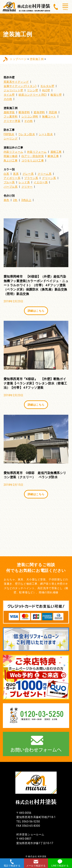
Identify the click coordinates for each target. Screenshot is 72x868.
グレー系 (28, 174)
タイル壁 (9, 95)
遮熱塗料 (39, 112)
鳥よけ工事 (11, 160)
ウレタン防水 (27, 134)
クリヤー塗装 (12, 121)
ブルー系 (9, 182)
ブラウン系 (31, 178)
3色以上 (26, 200)
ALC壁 (46, 90)
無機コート (49, 117)
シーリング (11, 138)
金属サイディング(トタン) (20, 86)
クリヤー (27, 187)
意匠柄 (53, 112)
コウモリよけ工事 (33, 160)
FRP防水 (9, 134)
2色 (15, 200)
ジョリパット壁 (13, 90)
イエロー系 (41, 182)
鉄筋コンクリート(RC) (33, 95)
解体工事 (53, 156)
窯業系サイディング (16, 82)
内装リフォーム (13, 152)
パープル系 (11, 187)
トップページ (18, 59)
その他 (8, 99)
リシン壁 (33, 90)
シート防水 (46, 134)
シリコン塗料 (30, 117)
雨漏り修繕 (11, 156)
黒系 (16, 174)
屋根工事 (56, 152)
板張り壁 (56, 95)
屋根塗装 (9, 112)
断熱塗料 (24, 112)
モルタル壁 (47, 86)
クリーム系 (45, 174)
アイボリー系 (12, 178)
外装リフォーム (37, 152)
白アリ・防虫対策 (33, 156)
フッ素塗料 (11, 117)
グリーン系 (49, 178)
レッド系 (24, 182)
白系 (6, 174)
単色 (6, 200)
